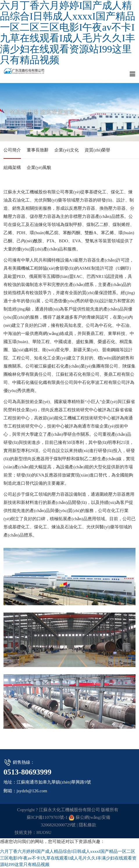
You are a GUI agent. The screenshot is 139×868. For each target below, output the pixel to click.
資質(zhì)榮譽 (97, 150)
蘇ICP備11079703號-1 (47, 817)
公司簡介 (12, 150)
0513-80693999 (27, 772)
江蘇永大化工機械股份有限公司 (30, 74)
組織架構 (12, 167)
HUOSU (44, 832)
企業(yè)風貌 (39, 167)
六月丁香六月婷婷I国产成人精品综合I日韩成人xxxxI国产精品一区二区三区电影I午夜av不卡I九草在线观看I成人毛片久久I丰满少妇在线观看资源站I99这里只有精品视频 (68, 33)
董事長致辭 (38, 150)
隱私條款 (88, 825)
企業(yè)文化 (67, 150)
